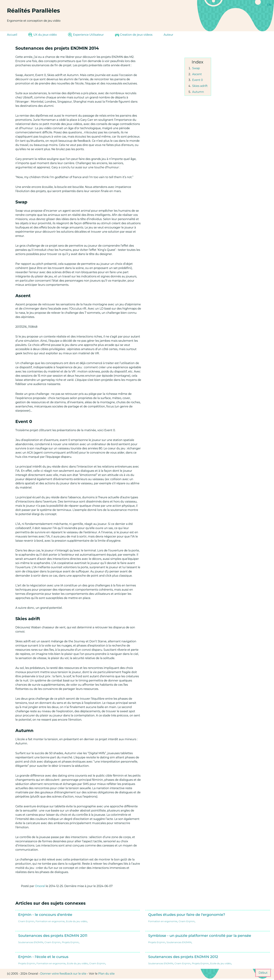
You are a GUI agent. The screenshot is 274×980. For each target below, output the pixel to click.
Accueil (12, 35)
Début (263, 973)
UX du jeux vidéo (43, 35)
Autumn (198, 92)
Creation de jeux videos (134, 35)
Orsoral (40, 886)
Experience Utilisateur (86, 35)
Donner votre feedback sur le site (63, 974)
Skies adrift (200, 86)
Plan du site (106, 974)
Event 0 (198, 80)
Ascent (197, 74)
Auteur (168, 35)
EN (269, 5)
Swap (196, 68)
